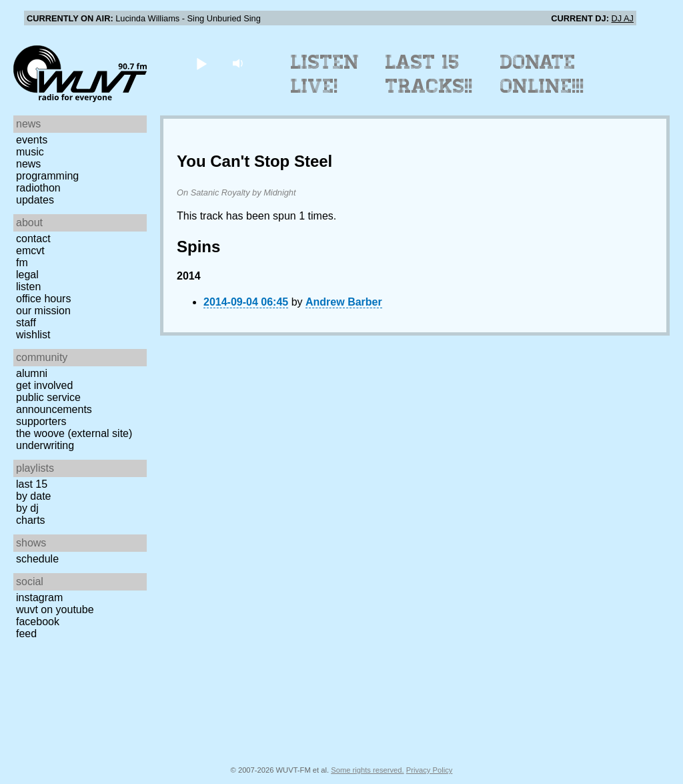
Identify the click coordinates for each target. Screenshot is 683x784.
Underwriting (45, 445)
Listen (28, 287)
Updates (35, 200)
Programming (47, 176)
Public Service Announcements (54, 403)
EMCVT (30, 251)
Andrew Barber (344, 302)
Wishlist (33, 335)
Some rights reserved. (367, 770)
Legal (27, 275)
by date (33, 496)
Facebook (38, 622)
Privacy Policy (430, 770)
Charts (31, 520)
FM (22, 263)
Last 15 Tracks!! (429, 74)
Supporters (41, 421)
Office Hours (43, 299)
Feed (26, 634)
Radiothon (38, 188)
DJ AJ (623, 18)
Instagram (39, 598)
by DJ (27, 508)
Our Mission (43, 311)
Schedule (37, 559)
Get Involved (44, 385)
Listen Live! (325, 74)
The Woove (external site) (74, 433)
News (28, 164)
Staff (26, 323)
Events (32, 140)
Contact (33, 239)
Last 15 (32, 484)
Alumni (32, 373)
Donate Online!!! (542, 74)
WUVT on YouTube (55, 610)
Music (30, 152)
